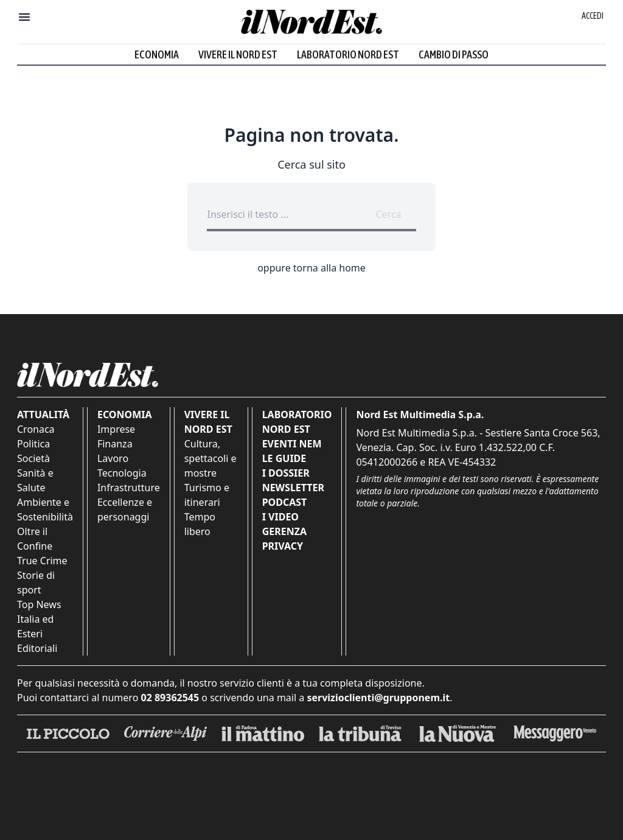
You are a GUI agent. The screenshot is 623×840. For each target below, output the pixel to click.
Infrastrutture (129, 488)
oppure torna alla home (311, 268)
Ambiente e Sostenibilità (45, 509)
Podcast (285, 502)
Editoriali (37, 648)
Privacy (283, 546)
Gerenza (284, 531)
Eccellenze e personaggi (125, 509)
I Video (280, 517)
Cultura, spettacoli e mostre (211, 458)
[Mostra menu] (24, 17)
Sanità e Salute (35, 480)
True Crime (42, 561)
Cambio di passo (454, 54)
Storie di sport (36, 583)
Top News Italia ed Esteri (39, 619)
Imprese (116, 429)
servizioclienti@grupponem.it (378, 698)
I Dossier (286, 473)
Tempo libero (200, 524)
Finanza (115, 444)
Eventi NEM (292, 444)
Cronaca (36, 429)
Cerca (388, 214)
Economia (157, 54)
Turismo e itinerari (207, 495)
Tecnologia (122, 473)
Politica (33, 444)
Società (33, 458)
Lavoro (113, 458)
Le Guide (284, 458)
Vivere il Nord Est (238, 54)
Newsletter (293, 488)
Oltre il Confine (35, 539)
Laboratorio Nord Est (348, 54)
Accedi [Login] (593, 16)
